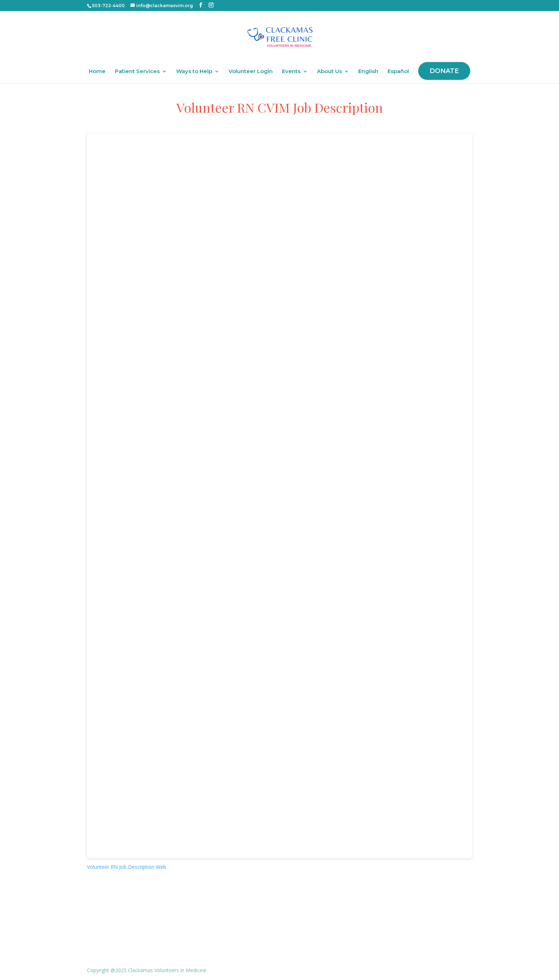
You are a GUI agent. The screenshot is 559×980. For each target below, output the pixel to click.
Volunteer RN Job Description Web (127, 867)
